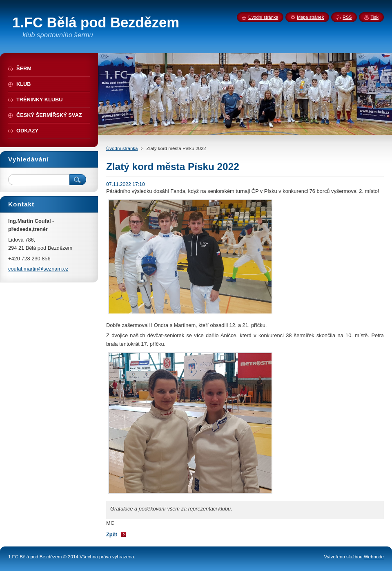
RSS (347, 17)
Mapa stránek (310, 17)
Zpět (112, 534)
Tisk (374, 17)
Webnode (374, 557)
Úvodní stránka (122, 148)
